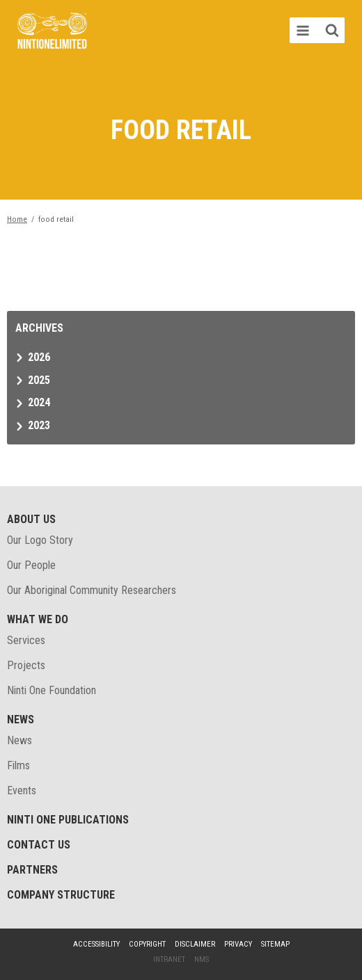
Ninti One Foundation (52, 690)
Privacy (238, 944)
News (21, 720)
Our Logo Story (40, 540)
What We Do (38, 619)
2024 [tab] (39, 402)
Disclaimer (195, 944)
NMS (202, 959)
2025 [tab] (39, 380)
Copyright (147, 944)
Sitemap (275, 944)
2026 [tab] (39, 357)
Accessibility (96, 944)
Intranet (169, 959)
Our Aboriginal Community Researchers (92, 590)
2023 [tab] (39, 425)
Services (26, 640)
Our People (31, 565)
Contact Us (39, 845)
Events (22, 790)
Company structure (61, 895)
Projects (26, 665)
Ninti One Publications (68, 820)
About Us (31, 519)
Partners (32, 870)
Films (18, 765)
